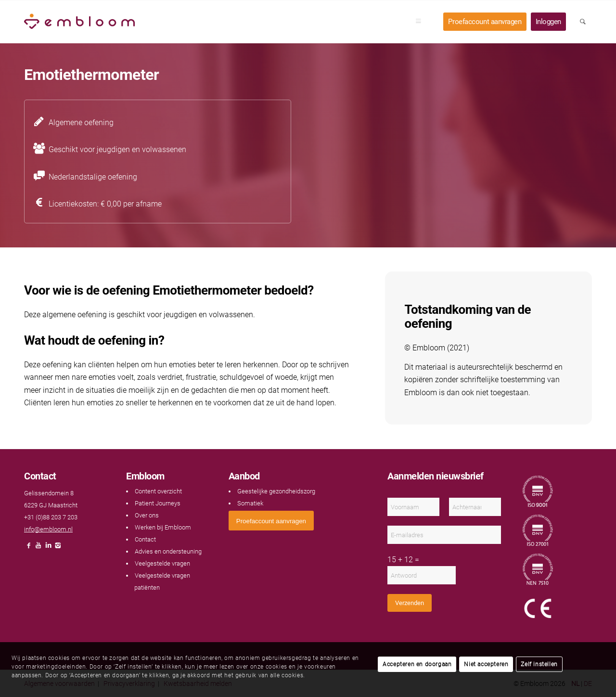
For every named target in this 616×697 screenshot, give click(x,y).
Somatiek (250, 503)
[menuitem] (422, 22)
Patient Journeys (158, 503)
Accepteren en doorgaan (417, 664)
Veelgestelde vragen (162, 563)
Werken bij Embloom (163, 527)
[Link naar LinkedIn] (48, 548)
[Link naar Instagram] (58, 548)
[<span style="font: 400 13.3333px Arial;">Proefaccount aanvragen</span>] (271, 521)
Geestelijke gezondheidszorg (276, 491)
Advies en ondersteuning (168, 551)
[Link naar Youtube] (38, 548)
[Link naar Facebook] (29, 548)
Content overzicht (158, 491)
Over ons (147, 515)
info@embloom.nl (48, 529)
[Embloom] (79, 22)
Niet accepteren (486, 664)
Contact (145, 539)
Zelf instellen (539, 664)
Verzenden (410, 603)
